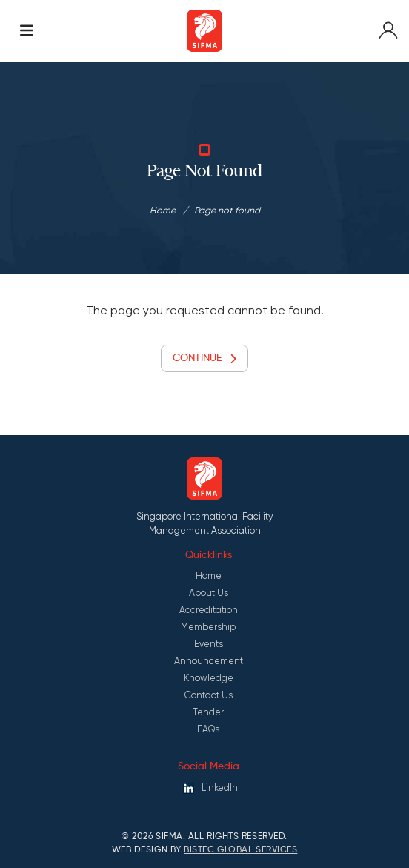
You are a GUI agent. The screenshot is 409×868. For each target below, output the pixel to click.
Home (163, 210)
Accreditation (209, 610)
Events (209, 644)
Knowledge (209, 678)
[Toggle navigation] (27, 31)
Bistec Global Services (240, 850)
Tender (208, 712)
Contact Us (209, 695)
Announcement (209, 661)
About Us (209, 593)
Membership (208, 627)
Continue (204, 358)
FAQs (208, 729)
